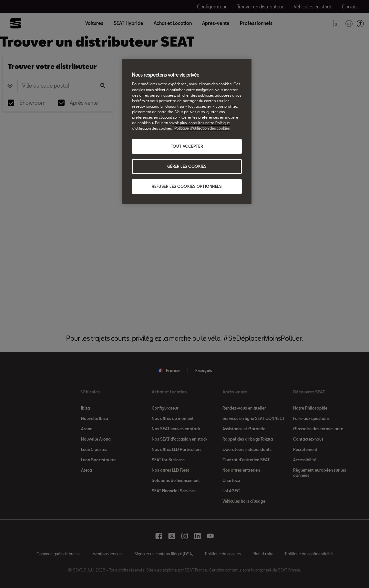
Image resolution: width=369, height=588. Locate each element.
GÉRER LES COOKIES (187, 166)
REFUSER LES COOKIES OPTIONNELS (187, 186)
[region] (187, 131)
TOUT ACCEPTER (187, 146)
